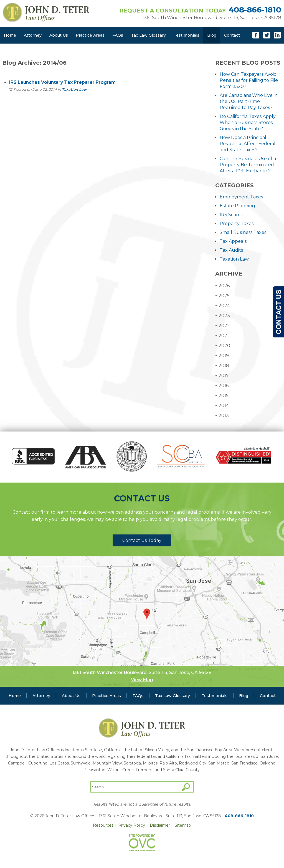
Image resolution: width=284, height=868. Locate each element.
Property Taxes (237, 224)
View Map (142, 680)
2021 (222, 336)
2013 (222, 416)
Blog (212, 35)
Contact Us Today (142, 540)
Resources (103, 825)
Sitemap (183, 825)
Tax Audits (231, 250)
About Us (59, 35)
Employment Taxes (241, 197)
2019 (222, 356)
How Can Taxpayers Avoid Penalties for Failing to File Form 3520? (249, 80)
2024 (223, 306)
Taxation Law (74, 89)
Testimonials (187, 35)
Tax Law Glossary (148, 35)
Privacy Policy (132, 825)
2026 (222, 286)
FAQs (118, 35)
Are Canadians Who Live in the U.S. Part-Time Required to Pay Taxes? (249, 101)
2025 (222, 296)
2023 (223, 316)
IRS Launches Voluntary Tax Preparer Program (62, 82)
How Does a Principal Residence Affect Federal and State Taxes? (248, 144)
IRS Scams (231, 215)
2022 (223, 326)
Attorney (33, 35)
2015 (222, 396)
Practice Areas (90, 35)
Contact (232, 35)
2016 (222, 386)
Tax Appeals (233, 241)
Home (10, 35)
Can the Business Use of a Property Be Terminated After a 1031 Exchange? (248, 165)
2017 (222, 376)
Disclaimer (160, 825)
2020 (223, 346)
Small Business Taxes (243, 232)
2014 (222, 406)
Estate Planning (237, 206)
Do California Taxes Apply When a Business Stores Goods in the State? (248, 123)
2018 (222, 366)
